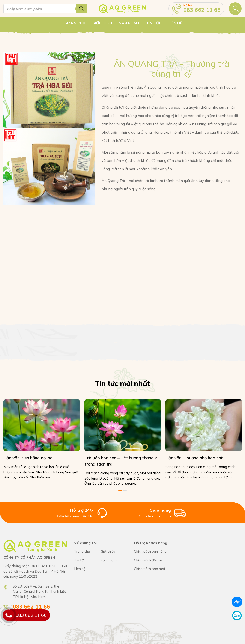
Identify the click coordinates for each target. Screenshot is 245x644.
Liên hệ (175, 23)
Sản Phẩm (129, 23)
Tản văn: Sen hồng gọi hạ (28, 458)
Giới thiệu (102, 23)
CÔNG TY (114, 551)
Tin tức (154, 23)
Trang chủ (74, 23)
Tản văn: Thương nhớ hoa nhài (194, 458)
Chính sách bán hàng (155, 551)
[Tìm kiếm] (81, 9)
